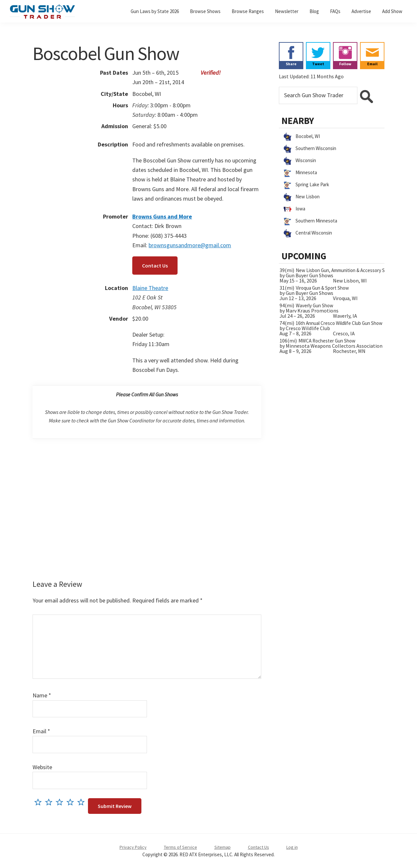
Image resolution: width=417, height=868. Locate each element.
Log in (292, 847)
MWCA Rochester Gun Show (327, 341)
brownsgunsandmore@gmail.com (190, 245)
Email (41, 731)
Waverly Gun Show (315, 305)
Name (42, 695)
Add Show (392, 11)
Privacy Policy (133, 847)
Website (42, 767)
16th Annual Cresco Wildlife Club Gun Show (339, 323)
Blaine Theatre (150, 288)
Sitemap (223, 847)
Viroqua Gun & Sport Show (322, 288)
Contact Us (155, 266)
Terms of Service (180, 847)
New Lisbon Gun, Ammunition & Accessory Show (345, 270)
